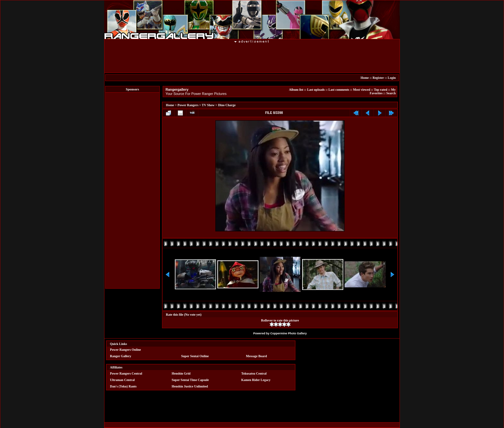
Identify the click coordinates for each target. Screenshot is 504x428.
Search (391, 93)
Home (365, 78)
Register (378, 78)
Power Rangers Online (125, 350)
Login (392, 78)
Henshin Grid (181, 373)
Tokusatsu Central (254, 373)
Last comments (339, 90)
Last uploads (316, 90)
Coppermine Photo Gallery (289, 333)
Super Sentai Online (195, 356)
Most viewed (362, 90)
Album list (296, 90)
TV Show (208, 105)
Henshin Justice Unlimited (190, 386)
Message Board (256, 356)
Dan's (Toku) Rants (123, 386)
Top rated (381, 90)
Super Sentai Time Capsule (190, 380)
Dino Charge (227, 105)
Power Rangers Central (126, 373)
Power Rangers (188, 105)
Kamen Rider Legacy (256, 380)
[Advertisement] (252, 58)
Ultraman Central (122, 380)
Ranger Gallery (121, 356)
